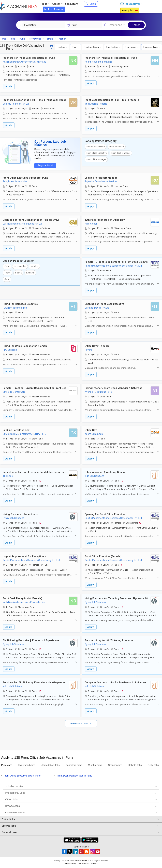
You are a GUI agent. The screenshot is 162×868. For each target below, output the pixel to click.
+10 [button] (39, 479)
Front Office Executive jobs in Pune (22, 777)
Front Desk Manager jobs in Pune (75, 777)
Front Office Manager (96, 159)
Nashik (18, 272)
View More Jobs (80, 720)
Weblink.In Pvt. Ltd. (83, 862)
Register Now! (45, 165)
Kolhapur (30, 272)
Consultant (73, 4)
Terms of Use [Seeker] (88, 865)
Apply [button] (9, 87)
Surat (7, 278)
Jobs (46, 4)
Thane (8, 272)
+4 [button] (121, 563)
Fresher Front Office (96, 146)
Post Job (130, 10)
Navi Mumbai (20, 266)
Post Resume (54, 9)
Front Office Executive (97, 153)
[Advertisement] (81, 734)
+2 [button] (140, 521)
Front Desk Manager (121, 153)
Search (136, 25)
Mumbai (34, 266)
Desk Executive (117, 146)
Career (58, 4)
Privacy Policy (70, 865)
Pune (7, 266)
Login (91, 4)
